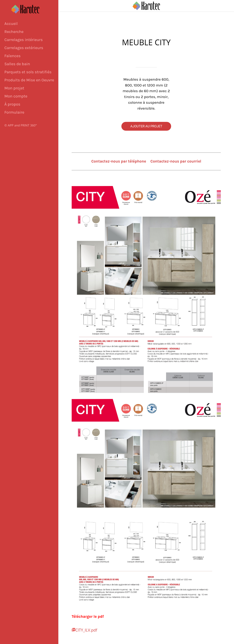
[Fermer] (64, 6)
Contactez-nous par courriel (176, 161)
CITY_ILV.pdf (86, 630)
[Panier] (224, 6)
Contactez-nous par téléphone (119, 161)
